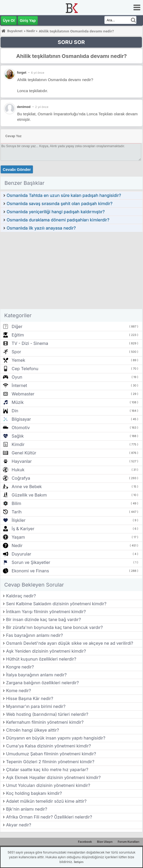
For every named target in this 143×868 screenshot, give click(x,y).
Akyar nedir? (19, 825)
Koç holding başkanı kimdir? (34, 793)
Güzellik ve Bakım (29, 495)
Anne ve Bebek (27, 487)
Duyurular (21, 554)
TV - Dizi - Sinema (30, 343)
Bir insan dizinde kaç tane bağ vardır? (43, 619)
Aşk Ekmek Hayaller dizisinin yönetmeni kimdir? (53, 777)
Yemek (18, 360)
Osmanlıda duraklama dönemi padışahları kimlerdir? (58, 220)
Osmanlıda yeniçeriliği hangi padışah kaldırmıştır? (56, 212)
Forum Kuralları (128, 842)
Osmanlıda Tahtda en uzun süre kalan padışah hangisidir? (64, 195)
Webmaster (23, 394)
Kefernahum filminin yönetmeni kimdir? (45, 722)
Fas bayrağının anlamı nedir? (34, 635)
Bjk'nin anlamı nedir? (27, 809)
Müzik (18, 402)
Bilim (16, 503)
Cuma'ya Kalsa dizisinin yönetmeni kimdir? (49, 746)
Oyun (17, 377)
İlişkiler (19, 520)
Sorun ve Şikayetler (31, 562)
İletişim (79, 862)
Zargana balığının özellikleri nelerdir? (42, 683)
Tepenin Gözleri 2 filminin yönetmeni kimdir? (50, 762)
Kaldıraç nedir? (21, 596)
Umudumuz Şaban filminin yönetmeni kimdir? (51, 754)
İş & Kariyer (23, 529)
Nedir (17, 545)
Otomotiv (21, 428)
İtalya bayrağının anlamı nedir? (36, 675)
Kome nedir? (19, 691)
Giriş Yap (28, 21)
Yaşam (18, 537)
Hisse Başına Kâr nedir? (30, 698)
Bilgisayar (21, 419)
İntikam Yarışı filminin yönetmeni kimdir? (46, 612)
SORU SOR (71, 42)
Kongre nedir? (20, 667)
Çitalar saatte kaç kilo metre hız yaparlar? (47, 770)
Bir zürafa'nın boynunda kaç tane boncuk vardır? (54, 627)
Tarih (17, 512)
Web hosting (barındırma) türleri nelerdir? (47, 714)
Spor (16, 352)
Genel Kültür (24, 453)
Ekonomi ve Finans (30, 571)
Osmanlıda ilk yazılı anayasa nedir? (41, 228)
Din (15, 411)
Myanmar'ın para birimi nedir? (36, 706)
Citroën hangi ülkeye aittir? (33, 730)
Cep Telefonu (25, 369)
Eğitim (18, 335)
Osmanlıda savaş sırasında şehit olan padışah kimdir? (59, 204)
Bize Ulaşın (105, 842)
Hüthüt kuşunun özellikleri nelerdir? (41, 659)
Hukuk (18, 470)
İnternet (19, 385)
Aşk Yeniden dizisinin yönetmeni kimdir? (46, 651)
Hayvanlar (22, 461)
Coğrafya (21, 478)
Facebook (85, 842)
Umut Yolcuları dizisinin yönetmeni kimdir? (48, 785)
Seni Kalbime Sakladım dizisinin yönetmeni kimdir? (56, 604)
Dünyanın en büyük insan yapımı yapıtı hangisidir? (56, 738)
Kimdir (18, 444)
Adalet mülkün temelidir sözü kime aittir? (46, 801)
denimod (24, 107)
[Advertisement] (71, 272)
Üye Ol (9, 21)
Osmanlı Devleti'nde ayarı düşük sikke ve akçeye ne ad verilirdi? (70, 643)
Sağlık (18, 436)
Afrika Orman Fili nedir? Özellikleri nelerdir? (49, 817)
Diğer (17, 326)
